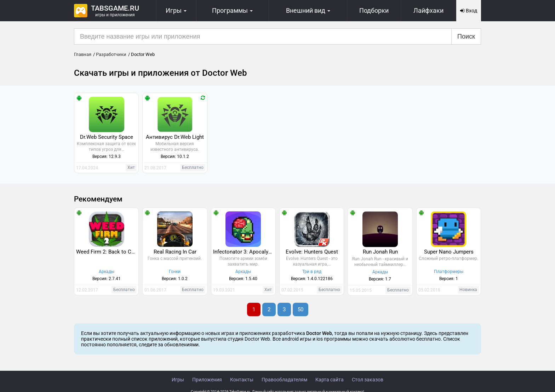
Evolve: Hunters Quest (312, 252)
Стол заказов (368, 380)
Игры (178, 380)
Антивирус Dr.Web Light (175, 137)
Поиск (466, 36)
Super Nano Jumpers (449, 252)
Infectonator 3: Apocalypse (244, 252)
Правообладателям (284, 380)
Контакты (242, 380)
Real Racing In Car (175, 252)
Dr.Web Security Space (107, 137)
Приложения (207, 380)
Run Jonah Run (380, 252)
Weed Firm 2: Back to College (107, 252)
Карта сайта (330, 380)
